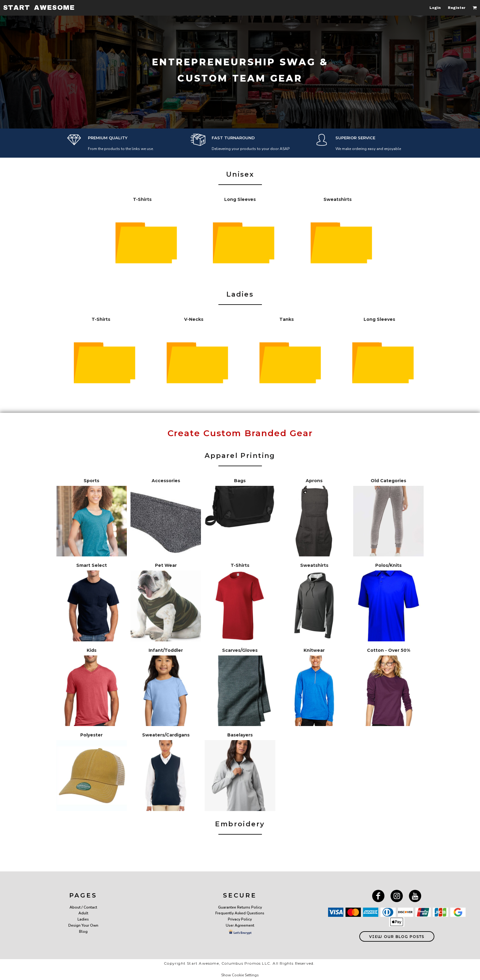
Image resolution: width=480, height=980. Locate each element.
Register (457, 8)
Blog (83, 932)
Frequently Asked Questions (240, 913)
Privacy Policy (240, 919)
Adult (83, 913)
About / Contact (83, 907)
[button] (475, 8)
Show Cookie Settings (240, 975)
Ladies (83, 919)
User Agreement (240, 925)
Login (435, 8)
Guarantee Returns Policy (240, 907)
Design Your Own (83, 925)
